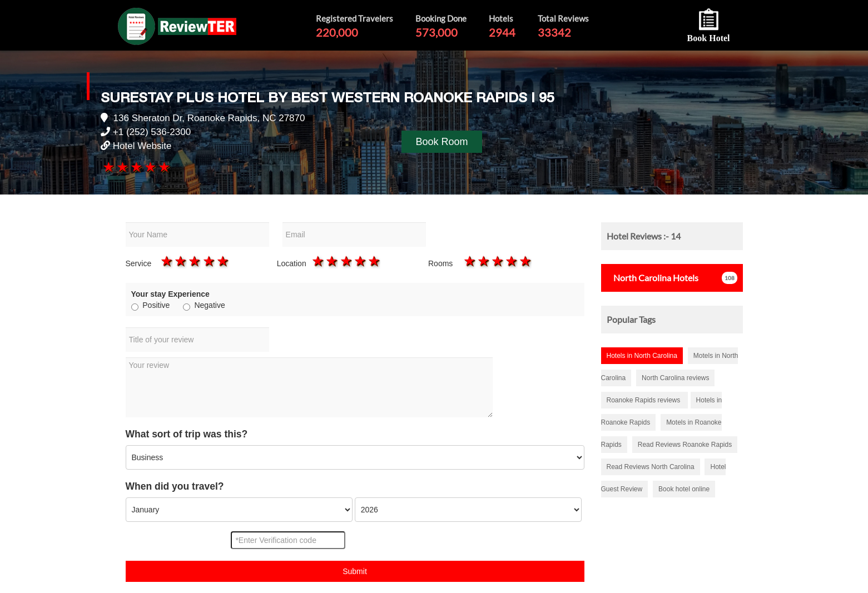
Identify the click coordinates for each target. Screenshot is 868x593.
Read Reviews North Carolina (651, 467)
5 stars (164, 167)
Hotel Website (142, 146)
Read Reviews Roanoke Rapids (685, 445)
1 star (108, 167)
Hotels (653, 278)
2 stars (121, 167)
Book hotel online (684, 489)
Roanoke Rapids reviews (644, 400)
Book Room (442, 142)
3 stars (135, 167)
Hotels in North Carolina (642, 356)
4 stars (150, 167)
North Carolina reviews (675, 378)
